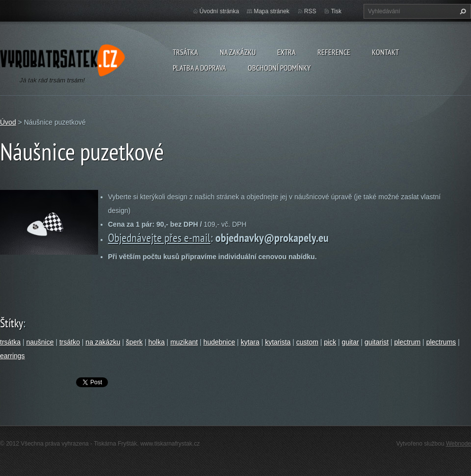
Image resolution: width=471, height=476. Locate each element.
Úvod (8, 122)
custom (307, 342)
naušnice (40, 342)
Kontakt (385, 52)
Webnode (458, 444)
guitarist (377, 342)
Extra (287, 52)
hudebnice (220, 342)
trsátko (70, 342)
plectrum (408, 342)
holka (156, 342)
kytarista (278, 342)
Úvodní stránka (220, 11)
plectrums (441, 342)
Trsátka (185, 52)
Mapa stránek (272, 11)
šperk (134, 342)
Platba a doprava (199, 68)
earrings (13, 356)
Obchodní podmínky (279, 68)
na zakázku (103, 342)
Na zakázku (238, 52)
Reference (334, 52)
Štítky (12, 323)
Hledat (462, 11)
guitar (351, 342)
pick (330, 342)
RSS (310, 11)
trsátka (10, 342)
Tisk (336, 11)
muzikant (184, 342)
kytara (250, 342)
